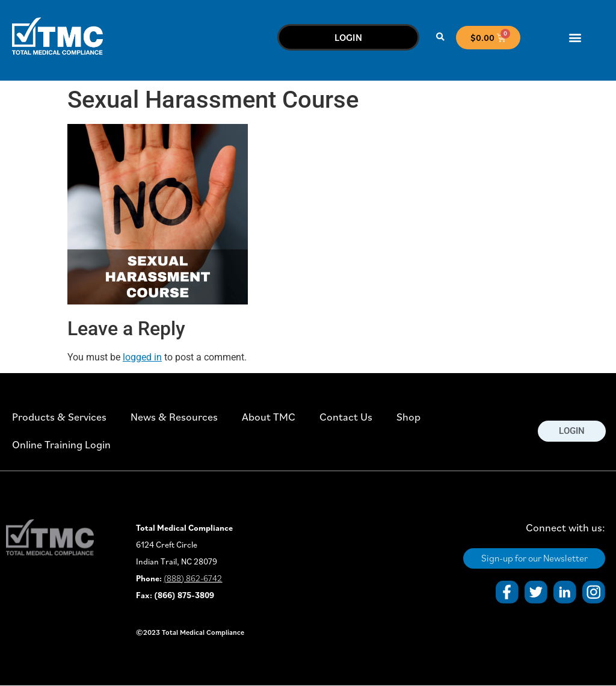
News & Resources (174, 417)
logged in (142, 357)
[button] (441, 38)
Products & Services (59, 417)
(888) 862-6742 (193, 578)
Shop (408, 417)
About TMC (269, 417)
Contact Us (346, 417)
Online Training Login (61, 444)
